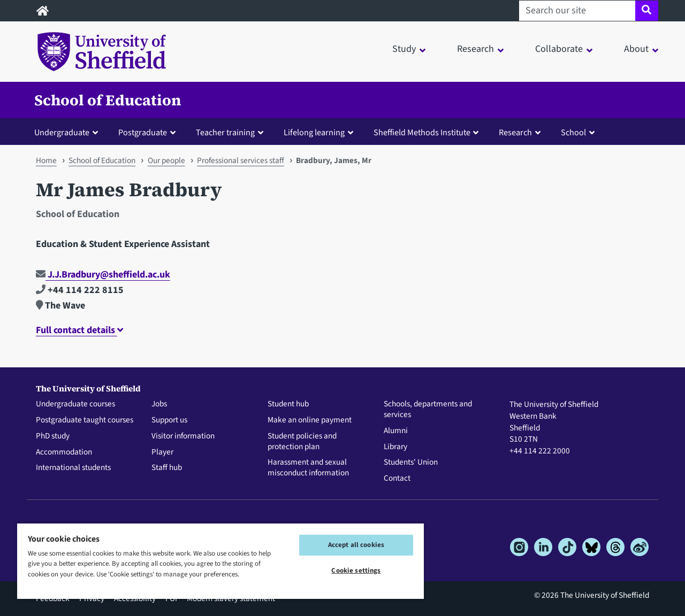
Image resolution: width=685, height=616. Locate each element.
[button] (68, 132)
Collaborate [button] (559, 49)
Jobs (159, 404)
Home (46, 160)
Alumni (396, 431)
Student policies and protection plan (302, 442)
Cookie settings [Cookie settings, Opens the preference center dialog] (356, 571)
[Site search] (647, 11)
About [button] (636, 49)
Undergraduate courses (75, 404)
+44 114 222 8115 (80, 290)
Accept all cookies (356, 545)
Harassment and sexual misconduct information (308, 468)
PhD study (53, 436)
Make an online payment (310, 420)
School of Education (108, 100)
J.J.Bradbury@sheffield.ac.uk (103, 275)
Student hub (288, 404)
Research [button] (475, 49)
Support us (169, 420)
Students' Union (411, 463)
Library (395, 447)
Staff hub (167, 468)
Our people (166, 160)
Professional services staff (241, 160)
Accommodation (64, 452)
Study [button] (404, 49)
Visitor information (183, 436)
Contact (397, 479)
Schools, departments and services (428, 410)
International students (73, 468)
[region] (220, 561)
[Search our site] (577, 11)
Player (162, 452)
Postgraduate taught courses (85, 420)
